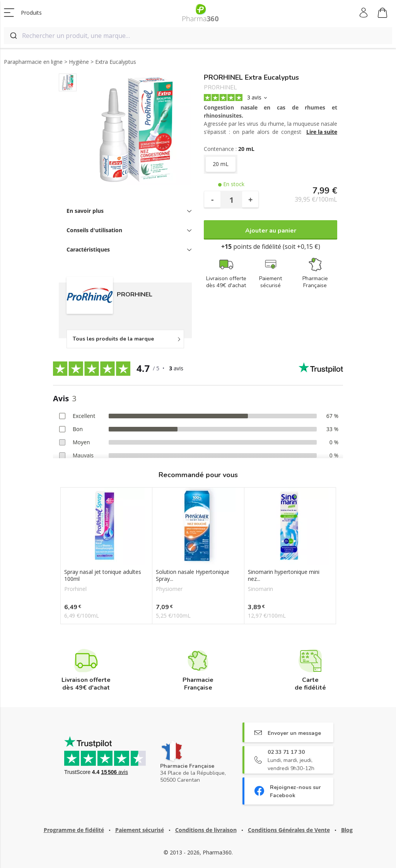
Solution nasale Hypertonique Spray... (193, 575)
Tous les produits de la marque (113, 339)
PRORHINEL (220, 88)
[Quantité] (231, 200)
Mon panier (382, 14)
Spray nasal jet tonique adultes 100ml (103, 575)
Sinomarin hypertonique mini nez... (284, 575)
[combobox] (198, 36)
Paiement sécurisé (140, 830)
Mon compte (364, 13)
